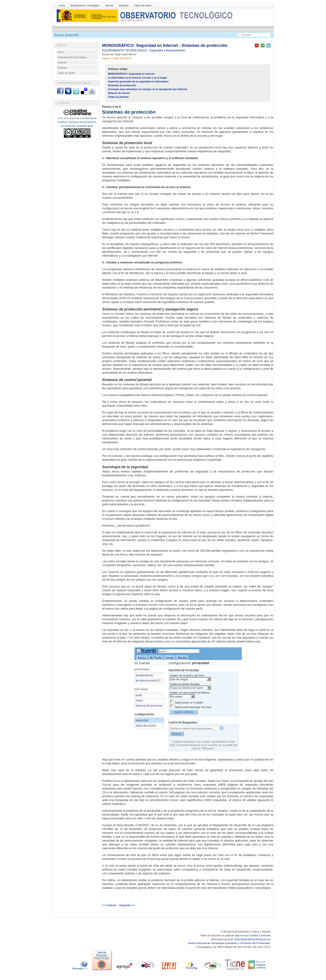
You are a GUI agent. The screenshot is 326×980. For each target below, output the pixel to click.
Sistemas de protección (122, 85)
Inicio (62, 5)
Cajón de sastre (143, 5)
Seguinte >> (127, 905)
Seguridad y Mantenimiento (168, 50)
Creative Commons (260, 935)
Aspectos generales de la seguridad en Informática (138, 81)
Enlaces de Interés (119, 93)
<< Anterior (109, 905)
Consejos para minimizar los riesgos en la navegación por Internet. (148, 89)
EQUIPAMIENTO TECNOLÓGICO (125, 50)
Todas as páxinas (118, 97)
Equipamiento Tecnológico (85, 5)
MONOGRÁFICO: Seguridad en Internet (131, 74)
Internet (109, 5)
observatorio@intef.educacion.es (252, 939)
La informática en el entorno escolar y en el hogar (138, 78)
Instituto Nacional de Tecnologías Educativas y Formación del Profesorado (229, 943)
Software (124, 5)
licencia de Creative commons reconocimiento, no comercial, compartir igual (77, 122)
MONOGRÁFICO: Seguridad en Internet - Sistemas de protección (165, 45)
